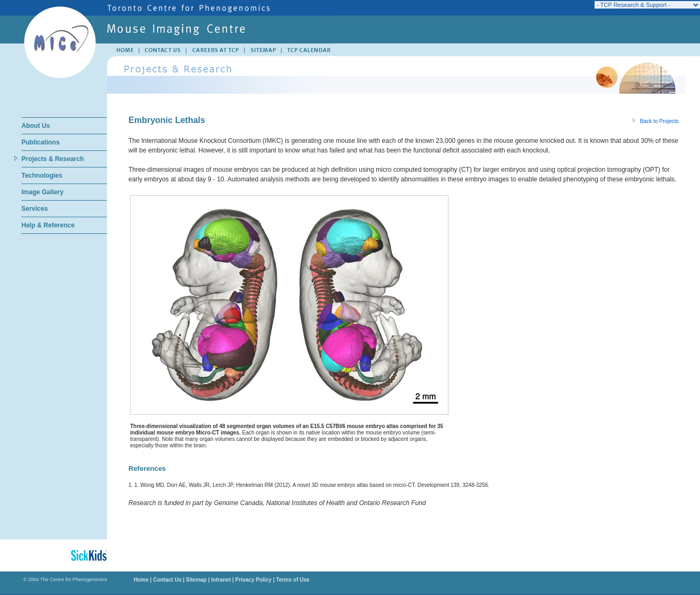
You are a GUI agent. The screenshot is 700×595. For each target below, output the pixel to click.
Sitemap (196, 580)
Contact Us (167, 580)
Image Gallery (43, 192)
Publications (40, 142)
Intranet (221, 580)
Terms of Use (292, 580)
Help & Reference (48, 225)
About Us (36, 126)
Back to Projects (656, 121)
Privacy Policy (254, 580)
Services (35, 209)
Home (141, 580)
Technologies (42, 176)
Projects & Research (53, 159)
